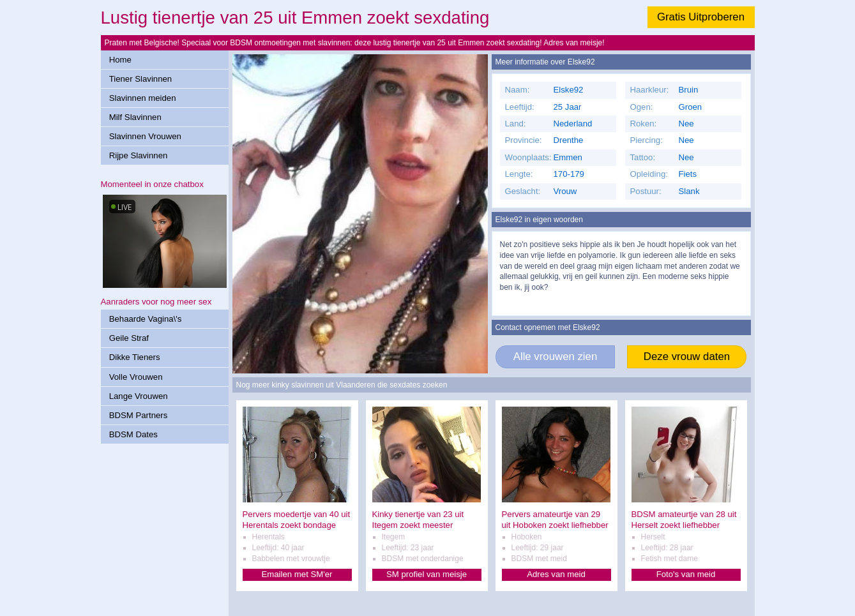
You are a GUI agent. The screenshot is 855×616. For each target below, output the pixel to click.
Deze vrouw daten (687, 357)
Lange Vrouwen (139, 396)
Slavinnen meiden (143, 98)
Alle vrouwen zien (556, 357)
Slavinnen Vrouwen (145, 136)
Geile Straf (129, 338)
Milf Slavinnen (135, 117)
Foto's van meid (686, 574)
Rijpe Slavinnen (139, 155)
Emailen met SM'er (297, 574)
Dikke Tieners (135, 357)
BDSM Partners (139, 415)
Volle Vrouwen (136, 377)
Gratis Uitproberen (701, 17)
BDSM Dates (133, 434)
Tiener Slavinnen (140, 79)
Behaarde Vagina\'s (146, 319)
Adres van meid (556, 574)
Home (120, 60)
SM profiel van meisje (427, 574)
